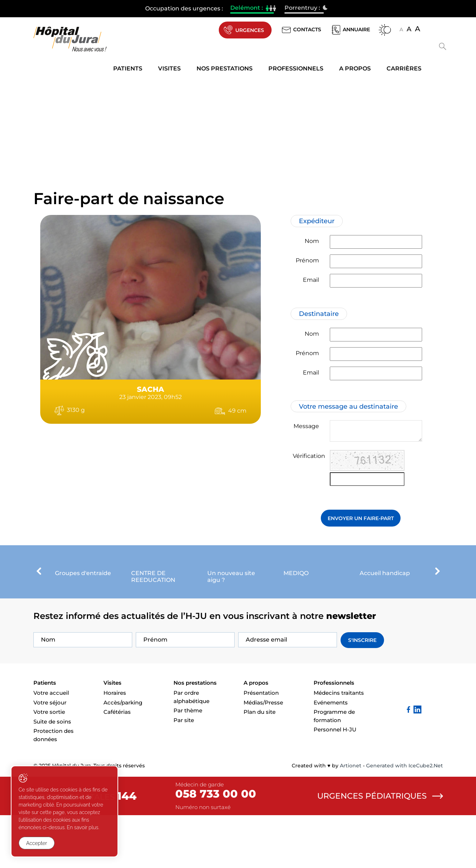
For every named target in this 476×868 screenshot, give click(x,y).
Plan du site (260, 765)
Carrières (404, 69)
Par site (184, 773)
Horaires (115, 746)
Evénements (331, 755)
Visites (169, 69)
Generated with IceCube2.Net (405, 818)
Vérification (309, 456)
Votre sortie (49, 765)
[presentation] (39, 593)
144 (127, 849)
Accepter (37, 843)
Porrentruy (304, 9)
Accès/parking (123, 755)
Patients (128, 69)
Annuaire (350, 30)
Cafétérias (117, 765)
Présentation (261, 746)
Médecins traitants (339, 746)
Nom (312, 241)
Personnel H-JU (335, 782)
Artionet (351, 818)
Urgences (243, 30)
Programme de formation (334, 769)
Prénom (307, 260)
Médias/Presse (263, 755)
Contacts (301, 30)
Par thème (188, 763)
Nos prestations (225, 69)
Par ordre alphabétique (191, 750)
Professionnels (296, 69)
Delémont (252, 9)
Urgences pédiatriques (380, 849)
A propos (355, 69)
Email (311, 280)
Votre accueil (51, 746)
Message (306, 426)
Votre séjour (50, 755)
